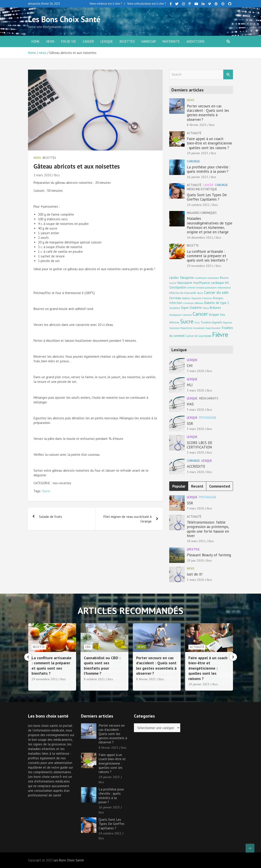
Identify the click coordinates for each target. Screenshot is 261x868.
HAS (190, 404)
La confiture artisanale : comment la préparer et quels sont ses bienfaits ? (207, 256)
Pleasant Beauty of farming (209, 555)
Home (36, 41)
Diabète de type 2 (217, 303)
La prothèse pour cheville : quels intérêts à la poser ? (209, 169)
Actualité (194, 133)
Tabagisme (187, 278)
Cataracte (187, 315)
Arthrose (174, 322)
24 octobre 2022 (198, 205)
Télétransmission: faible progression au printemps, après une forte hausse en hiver (208, 529)
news (50, 41)
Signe (185, 308)
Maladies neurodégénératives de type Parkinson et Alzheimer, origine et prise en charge (210, 225)
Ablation (186, 298)
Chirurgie (193, 161)
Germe (173, 283)
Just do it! (195, 574)
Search (228, 75)
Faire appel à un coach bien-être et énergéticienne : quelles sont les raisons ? (209, 143)
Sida (222, 315)
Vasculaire (185, 282)
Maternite (171, 41)
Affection (199, 303)
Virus (197, 323)
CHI (190, 366)
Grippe (214, 314)
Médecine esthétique (202, 189)
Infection (176, 303)
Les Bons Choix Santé (64, 19)
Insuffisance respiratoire (207, 278)
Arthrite (191, 288)
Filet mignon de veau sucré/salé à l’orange (128, 519)
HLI (190, 385)
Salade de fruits (51, 517)
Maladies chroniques (202, 213)
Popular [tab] (179, 486)
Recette (193, 246)
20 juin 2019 (195, 560)
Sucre (46, 491)
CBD (140, 647)
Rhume (224, 278)
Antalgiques (175, 315)
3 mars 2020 (42, 175)
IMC (227, 283)
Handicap (149, 41)
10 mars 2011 (196, 541)
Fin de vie (69, 41)
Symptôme (175, 308)
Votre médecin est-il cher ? (106, 4)
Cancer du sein (216, 292)
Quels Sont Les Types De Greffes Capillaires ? (207, 197)
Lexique (107, 41)
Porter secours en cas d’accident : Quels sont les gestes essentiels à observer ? (208, 113)
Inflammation (224, 288)
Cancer (88, 41)
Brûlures (215, 308)
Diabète (196, 307)
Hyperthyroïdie (213, 328)
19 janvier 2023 (197, 153)
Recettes (127, 41)
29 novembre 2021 (200, 266)
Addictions (195, 41)
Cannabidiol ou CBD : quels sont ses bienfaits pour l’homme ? (154, 666)
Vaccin (200, 293)
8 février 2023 (197, 125)
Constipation (178, 287)
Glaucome (196, 298)
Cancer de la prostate (198, 336)
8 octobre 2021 (147, 679)
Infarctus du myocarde (183, 293)
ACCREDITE (196, 466)
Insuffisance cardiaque (208, 283)
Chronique (188, 303)
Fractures (207, 298)
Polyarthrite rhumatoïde (192, 328)
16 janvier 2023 (197, 177)
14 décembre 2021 (200, 237)
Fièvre (220, 334)
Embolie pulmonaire (206, 288)
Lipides (174, 278)
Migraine (227, 323)
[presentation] (28, 657)
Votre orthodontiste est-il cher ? (146, 4)
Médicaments (209, 398)
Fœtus (206, 308)
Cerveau (175, 298)
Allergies (218, 298)
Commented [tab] (220, 486)
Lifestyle (193, 549)
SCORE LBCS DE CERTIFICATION (200, 445)
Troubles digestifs (211, 322)
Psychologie (208, 418)
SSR (190, 424)
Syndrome (174, 328)
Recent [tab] (197, 486)
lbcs (57, 175)
